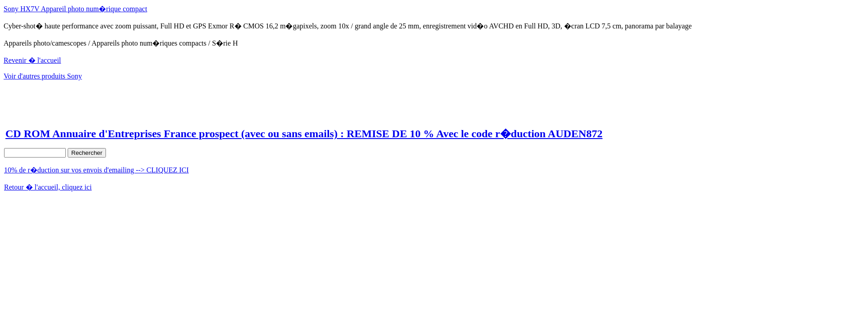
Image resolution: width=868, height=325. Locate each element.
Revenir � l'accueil (32, 60)
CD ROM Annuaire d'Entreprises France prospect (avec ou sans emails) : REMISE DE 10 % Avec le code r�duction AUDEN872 (304, 134)
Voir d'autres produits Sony (43, 76)
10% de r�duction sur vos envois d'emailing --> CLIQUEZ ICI (96, 170)
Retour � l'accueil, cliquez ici (48, 187)
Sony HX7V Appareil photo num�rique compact (75, 9)
